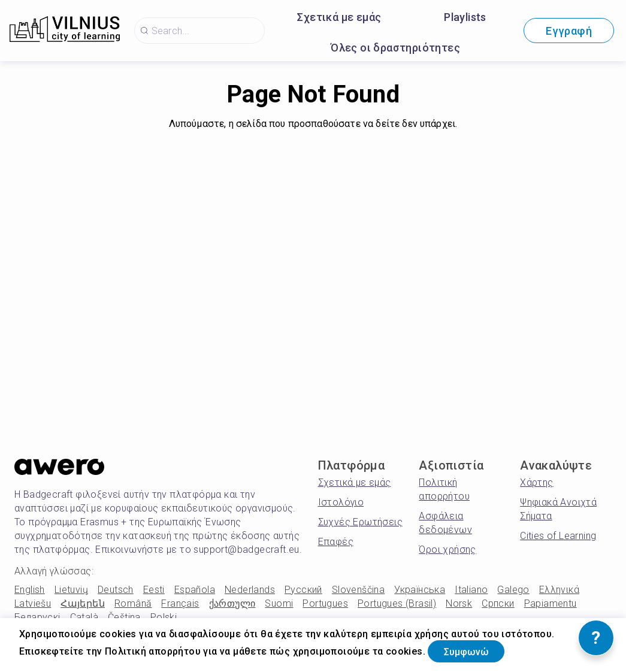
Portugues (325, 603)
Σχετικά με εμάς (339, 17)
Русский (303, 590)
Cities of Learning (558, 536)
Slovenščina (358, 590)
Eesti (154, 590)
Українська (420, 590)
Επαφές (336, 542)
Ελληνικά (559, 590)
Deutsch (116, 590)
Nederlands (250, 590)
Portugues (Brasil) (397, 603)
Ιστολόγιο (341, 502)
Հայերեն (83, 603)
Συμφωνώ (475, 650)
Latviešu (33, 603)
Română (133, 603)
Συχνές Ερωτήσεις (360, 522)
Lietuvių (71, 590)
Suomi (279, 603)
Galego (513, 590)
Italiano (471, 590)
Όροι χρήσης (447, 550)
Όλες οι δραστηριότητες (395, 48)
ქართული (232, 603)
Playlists (465, 17)
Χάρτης (536, 482)
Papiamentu (551, 603)
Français (180, 603)
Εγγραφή (569, 31)
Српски (498, 603)
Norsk (459, 603)
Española (195, 590)
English (30, 590)
